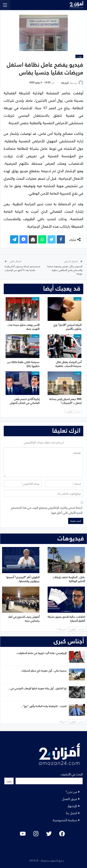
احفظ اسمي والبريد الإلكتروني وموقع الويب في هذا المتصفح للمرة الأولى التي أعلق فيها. (47, 510)
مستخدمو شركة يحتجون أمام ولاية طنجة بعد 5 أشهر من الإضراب (22, 268)
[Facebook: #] (62, 834)
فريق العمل (70, 798)
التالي (69, 411)
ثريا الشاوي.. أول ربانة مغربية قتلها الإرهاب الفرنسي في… (37, 688)
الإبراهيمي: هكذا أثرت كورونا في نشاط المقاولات (42, 653)
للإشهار (72, 806)
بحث (9, 781)
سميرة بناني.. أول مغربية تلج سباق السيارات (44, 670)
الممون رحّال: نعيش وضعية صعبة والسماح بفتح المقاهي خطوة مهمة (65, 270)
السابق (79, 411)
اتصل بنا (72, 813)
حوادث (79, 56)
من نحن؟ (71, 791)
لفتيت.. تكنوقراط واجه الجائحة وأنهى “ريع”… (43, 706)
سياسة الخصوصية (65, 820)
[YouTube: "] (23, 834)
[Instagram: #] (36, 834)
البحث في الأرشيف (72, 774)
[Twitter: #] (49, 834)
